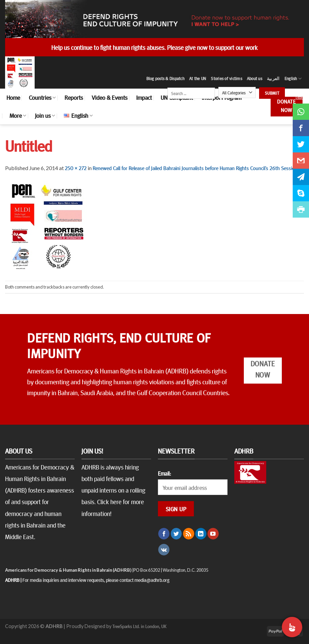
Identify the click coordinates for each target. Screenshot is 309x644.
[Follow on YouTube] (213, 534)
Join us (45, 115)
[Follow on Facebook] (164, 534)
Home (13, 97)
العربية (273, 78)
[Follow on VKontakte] (164, 550)
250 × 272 (76, 168)
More (18, 115)
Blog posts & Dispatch (165, 78)
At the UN (198, 78)
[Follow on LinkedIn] (201, 534)
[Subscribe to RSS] (189, 534)
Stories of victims (226, 78)
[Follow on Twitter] (176, 534)
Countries (42, 97)
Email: (164, 473)
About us (255, 78)
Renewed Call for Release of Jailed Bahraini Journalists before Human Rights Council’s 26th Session (195, 168)
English (293, 79)
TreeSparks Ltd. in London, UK (139, 626)
